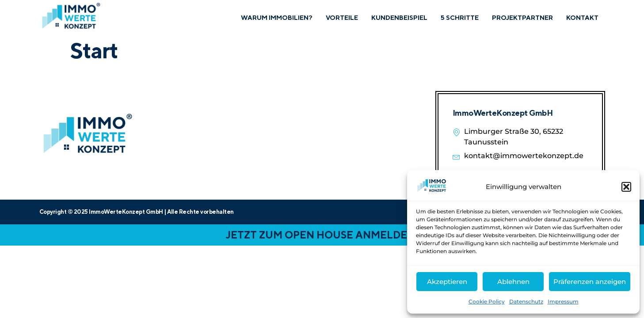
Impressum (563, 301)
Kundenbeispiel (397, 17)
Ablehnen (513, 282)
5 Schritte (459, 17)
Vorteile (339, 17)
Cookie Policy (487, 301)
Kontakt (582, 17)
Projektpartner (522, 17)
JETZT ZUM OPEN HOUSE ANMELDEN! (322, 235)
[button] (626, 187)
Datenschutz (526, 301)
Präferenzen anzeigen (590, 282)
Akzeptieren (447, 282)
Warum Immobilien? (272, 17)
